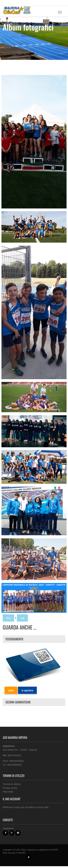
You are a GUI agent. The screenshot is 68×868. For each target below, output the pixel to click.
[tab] (34, 639)
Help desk (8, 792)
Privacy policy (10, 788)
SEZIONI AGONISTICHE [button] (18, 702)
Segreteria (8, 828)
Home (5, 36)
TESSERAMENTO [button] (14, 639)
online (11, 690)
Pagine (15, 36)
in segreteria (27, 690)
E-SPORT (54, 850)
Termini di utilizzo (12, 784)
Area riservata (9, 853)
